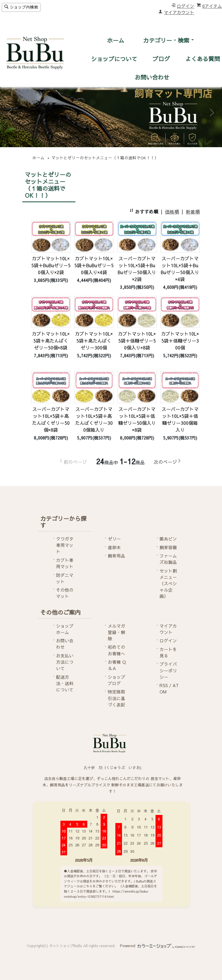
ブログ (161, 59)
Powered (158, 946)
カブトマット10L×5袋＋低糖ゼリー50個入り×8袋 (137, 341)
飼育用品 (116, 556)
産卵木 (114, 547)
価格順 (172, 212)
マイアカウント (179, 12)
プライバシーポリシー (168, 670)
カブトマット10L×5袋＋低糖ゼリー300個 (180, 341)
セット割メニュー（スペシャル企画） (168, 584)
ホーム (116, 40)
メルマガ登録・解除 (116, 632)
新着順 (193, 212)
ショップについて (114, 59)
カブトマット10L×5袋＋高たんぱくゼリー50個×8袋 (51, 341)
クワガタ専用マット (65, 545)
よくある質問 (203, 59)
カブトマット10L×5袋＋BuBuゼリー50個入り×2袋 (51, 265)
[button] (10, 113)
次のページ (165, 462)
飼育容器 (168, 547)
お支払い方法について (65, 662)
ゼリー (114, 539)
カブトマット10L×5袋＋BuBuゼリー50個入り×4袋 (94, 265)
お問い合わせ (152, 77)
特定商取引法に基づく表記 (116, 698)
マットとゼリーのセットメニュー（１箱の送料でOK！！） (105, 158)
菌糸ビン (168, 539)
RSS (164, 685)
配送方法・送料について (65, 683)
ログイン (186, 6)
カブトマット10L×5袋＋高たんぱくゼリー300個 (94, 341)
